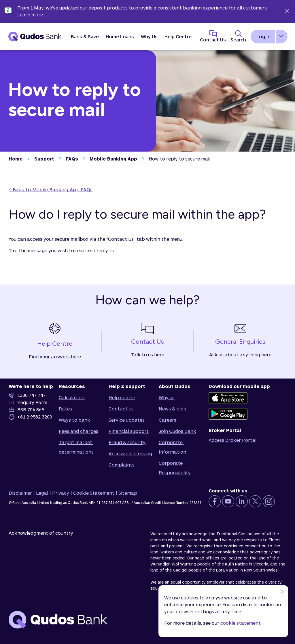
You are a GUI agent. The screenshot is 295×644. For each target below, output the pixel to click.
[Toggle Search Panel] (238, 37)
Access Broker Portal (232, 440)
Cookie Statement (94, 493)
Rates (65, 409)
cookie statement (241, 623)
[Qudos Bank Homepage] (35, 37)
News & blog (173, 409)
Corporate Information (172, 447)
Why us (167, 397)
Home (16, 159)
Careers (168, 420)
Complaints (122, 465)
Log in (263, 36)
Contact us (121, 409)
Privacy (61, 493)
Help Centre (178, 36)
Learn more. (31, 15)
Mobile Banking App (113, 159)
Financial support (129, 431)
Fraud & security (127, 442)
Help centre (122, 397)
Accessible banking (130, 453)
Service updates (127, 420)
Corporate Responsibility (175, 468)
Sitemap (128, 493)
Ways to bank (74, 420)
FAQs (72, 159)
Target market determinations (76, 447)
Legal (42, 493)
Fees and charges (79, 431)
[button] (85, 37)
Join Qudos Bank (177, 431)
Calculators (72, 397)
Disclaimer (20, 493)
